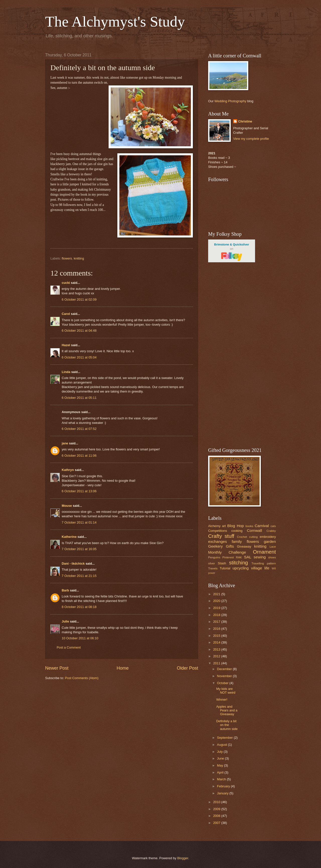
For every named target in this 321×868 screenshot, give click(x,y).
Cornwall (254, 530)
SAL (248, 557)
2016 (217, 629)
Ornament (264, 552)
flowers (67, 258)
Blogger (183, 858)
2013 (217, 649)
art (224, 526)
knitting (79, 258)
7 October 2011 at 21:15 (79, 576)
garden (270, 541)
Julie (65, 621)
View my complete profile (251, 139)
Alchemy (214, 526)
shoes (272, 557)
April (221, 772)
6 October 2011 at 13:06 (79, 491)
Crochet (242, 537)
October (223, 683)
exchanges (218, 541)
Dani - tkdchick (73, 564)
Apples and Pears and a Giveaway (227, 710)
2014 (217, 642)
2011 (217, 663)
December (225, 669)
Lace (273, 547)
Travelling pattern (264, 563)
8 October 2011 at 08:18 (79, 607)
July (220, 752)
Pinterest (228, 557)
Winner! (222, 700)
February (224, 786)
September (225, 738)
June (221, 758)
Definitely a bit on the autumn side (227, 725)
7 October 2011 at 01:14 (79, 522)
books (249, 526)
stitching (238, 563)
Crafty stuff (221, 536)
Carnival (262, 526)
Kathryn (68, 470)
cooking (237, 531)
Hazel (66, 345)
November (225, 676)
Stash (222, 563)
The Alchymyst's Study (115, 22)
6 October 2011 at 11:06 (79, 456)
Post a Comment (69, 647)
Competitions (218, 531)
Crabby (271, 531)
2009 (217, 809)
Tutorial (225, 568)
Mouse (67, 506)
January (223, 793)
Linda (66, 372)
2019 (217, 608)
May (220, 765)
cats (273, 526)
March (222, 779)
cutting (253, 537)
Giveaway (244, 546)
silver (212, 563)
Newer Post (57, 668)
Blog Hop (235, 526)
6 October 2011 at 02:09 (79, 299)
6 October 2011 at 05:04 (79, 357)
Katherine (69, 537)
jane (65, 443)
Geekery (215, 546)
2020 (217, 601)
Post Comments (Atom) (82, 678)
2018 (217, 615)
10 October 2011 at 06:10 (80, 638)
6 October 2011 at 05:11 (79, 398)
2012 (217, 656)
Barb (65, 590)
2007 (217, 823)
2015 (217, 636)
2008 (217, 816)
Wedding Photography (230, 101)
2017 (217, 622)
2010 (217, 802)
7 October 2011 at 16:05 (79, 549)
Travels (213, 568)
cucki (66, 283)
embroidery (268, 537)
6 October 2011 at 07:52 (79, 429)
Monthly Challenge (227, 552)
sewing (260, 557)
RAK (239, 557)
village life (260, 568)
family (237, 541)
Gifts (230, 546)
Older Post (187, 668)
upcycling (240, 568)
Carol (66, 314)
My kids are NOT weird (226, 691)
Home (123, 668)
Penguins (214, 557)
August (222, 745)
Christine (245, 121)
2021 (217, 594)
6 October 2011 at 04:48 (79, 331)
